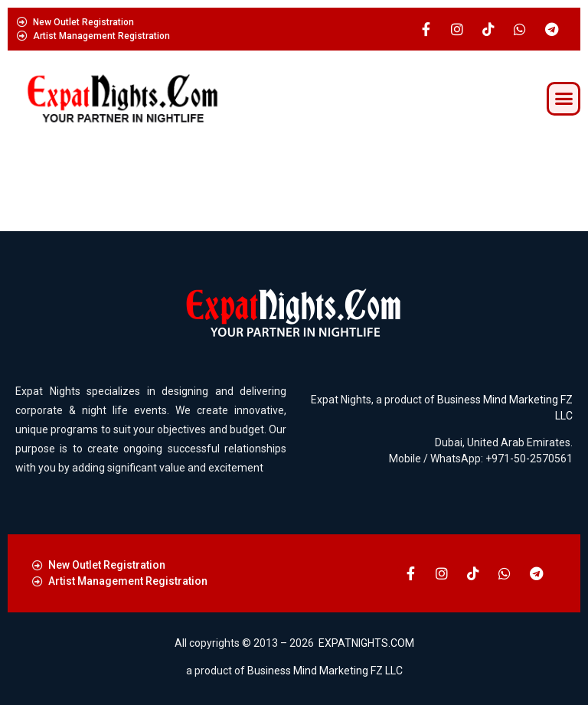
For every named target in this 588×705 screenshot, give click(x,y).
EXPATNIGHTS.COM (366, 643)
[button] (563, 99)
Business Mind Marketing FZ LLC (325, 671)
